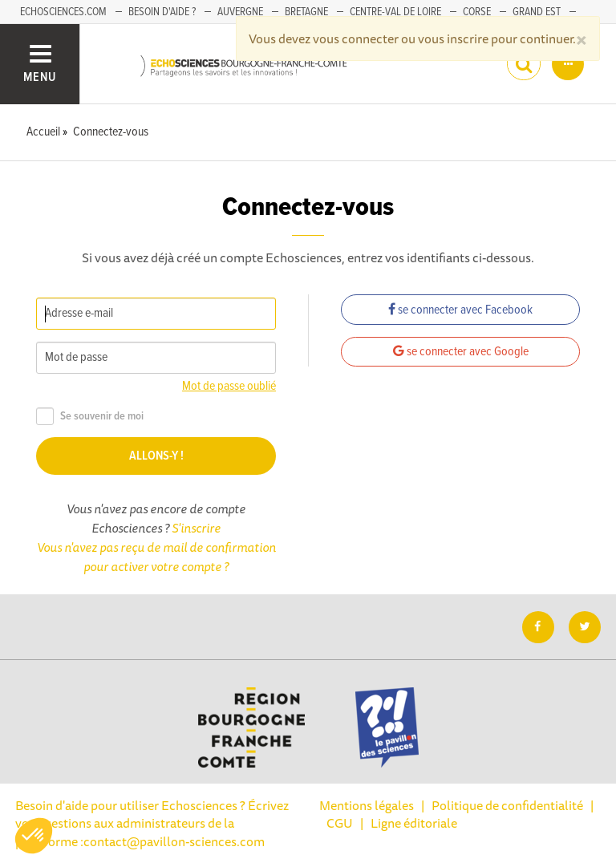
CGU (340, 823)
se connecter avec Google (461, 352)
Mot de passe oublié (229, 386)
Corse (477, 12)
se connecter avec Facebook (460, 310)
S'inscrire (196, 528)
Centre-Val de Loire (395, 12)
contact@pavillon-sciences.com (174, 841)
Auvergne (240, 12)
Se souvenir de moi (90, 417)
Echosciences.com (63, 12)
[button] (34, 836)
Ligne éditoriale (414, 823)
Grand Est (537, 12)
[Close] (582, 38)
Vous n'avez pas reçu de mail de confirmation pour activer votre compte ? (156, 557)
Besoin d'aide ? (162, 12)
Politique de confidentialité (507, 805)
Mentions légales (367, 805)
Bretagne (306, 12)
